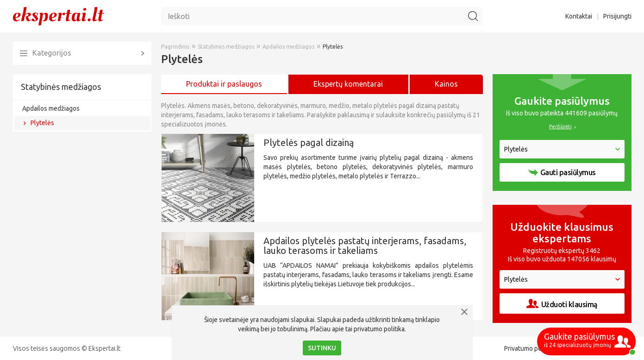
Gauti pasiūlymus (562, 172)
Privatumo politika (530, 348)
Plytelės (42, 123)
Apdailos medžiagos (51, 108)
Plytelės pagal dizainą (309, 142)
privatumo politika (379, 329)
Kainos (446, 84)
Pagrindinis (175, 47)
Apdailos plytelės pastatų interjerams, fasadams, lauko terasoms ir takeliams (365, 246)
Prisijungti (617, 16)
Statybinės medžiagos (61, 87)
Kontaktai (579, 16)
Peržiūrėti (560, 126)
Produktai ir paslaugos (224, 84)
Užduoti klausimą (562, 304)
